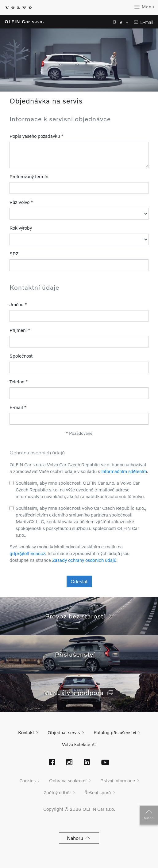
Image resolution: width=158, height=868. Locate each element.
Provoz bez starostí (79, 616)
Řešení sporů (98, 792)
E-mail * (18, 407)
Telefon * (19, 381)
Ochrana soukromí (68, 780)
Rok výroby (21, 228)
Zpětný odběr (57, 792)
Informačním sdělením (124, 471)
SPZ (14, 254)
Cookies (27, 780)
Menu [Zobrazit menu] (144, 7)
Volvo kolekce (76, 744)
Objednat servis (64, 732)
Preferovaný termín (29, 176)
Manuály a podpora (79, 692)
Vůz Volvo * (21, 202)
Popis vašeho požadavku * (37, 136)
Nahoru (149, 813)
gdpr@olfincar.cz (27, 553)
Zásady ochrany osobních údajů (84, 560)
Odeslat (79, 581)
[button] (119, 22)
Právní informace (118, 780)
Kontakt (26, 732)
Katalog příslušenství (115, 732)
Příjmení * (20, 330)
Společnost (21, 356)
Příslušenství (79, 654)
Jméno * (18, 304)
